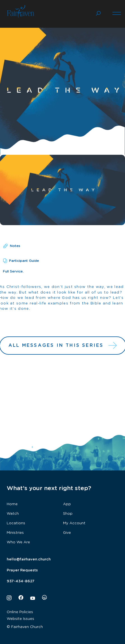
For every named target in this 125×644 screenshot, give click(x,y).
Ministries (15, 533)
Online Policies (20, 612)
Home (12, 504)
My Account (74, 523)
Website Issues (20, 619)
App (67, 504)
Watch (13, 514)
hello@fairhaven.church (29, 559)
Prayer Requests (22, 570)
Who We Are (18, 542)
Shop (68, 514)
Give (67, 533)
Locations (16, 523)
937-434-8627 (21, 581)
